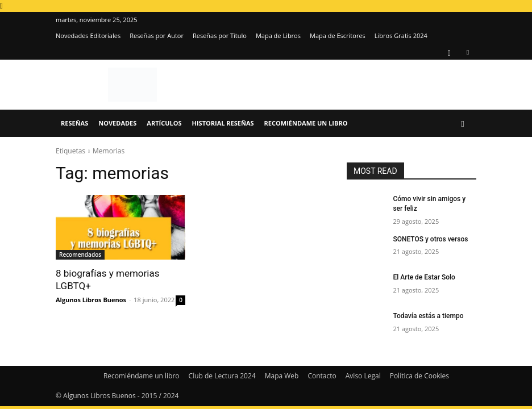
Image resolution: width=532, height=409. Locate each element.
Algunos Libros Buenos (91, 300)
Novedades (117, 123)
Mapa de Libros (278, 36)
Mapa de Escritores (338, 36)
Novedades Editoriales (88, 36)
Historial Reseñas (223, 123)
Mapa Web (282, 376)
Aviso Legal (363, 376)
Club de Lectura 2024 (222, 376)
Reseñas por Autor (157, 36)
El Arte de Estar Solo (424, 277)
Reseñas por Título (220, 36)
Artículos (164, 123)
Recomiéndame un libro (306, 123)
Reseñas (74, 123)
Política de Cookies (419, 376)
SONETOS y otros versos (430, 239)
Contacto (322, 376)
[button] (463, 124)
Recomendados (80, 254)
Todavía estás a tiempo (428, 316)
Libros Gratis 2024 (401, 36)
